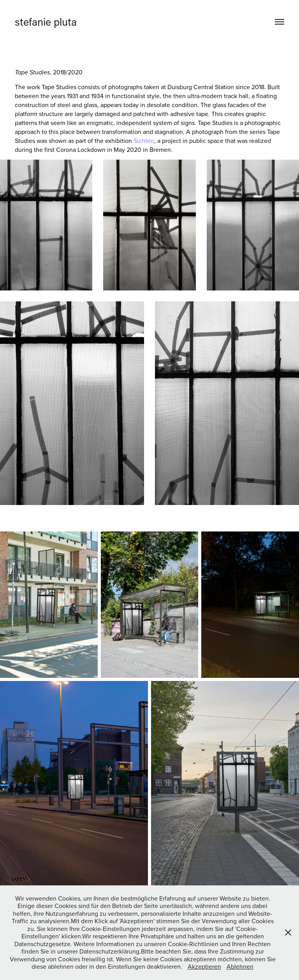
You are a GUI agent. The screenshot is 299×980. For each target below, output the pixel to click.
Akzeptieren (204, 966)
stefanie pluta (46, 22)
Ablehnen (240, 966)
